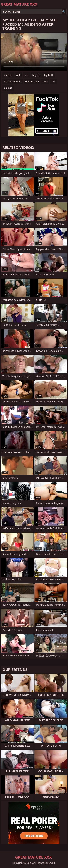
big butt (48, 75)
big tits (36, 75)
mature (8, 75)
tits (53, 81)
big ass (8, 88)
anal (45, 81)
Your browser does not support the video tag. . (34, 52)
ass (26, 75)
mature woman (13, 81)
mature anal (32, 81)
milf (18, 75)
